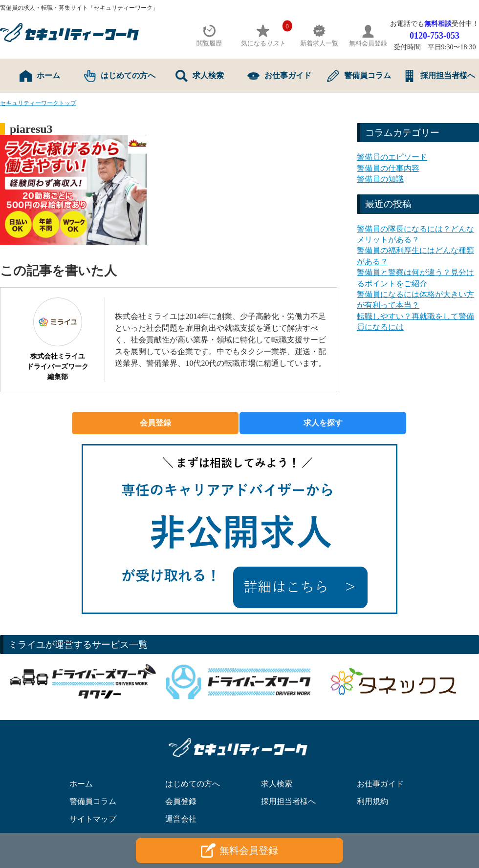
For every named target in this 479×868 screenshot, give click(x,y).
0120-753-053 (435, 36)
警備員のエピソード (392, 157)
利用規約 (372, 801)
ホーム (40, 76)
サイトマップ (93, 819)
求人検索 (200, 76)
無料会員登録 (239, 850)
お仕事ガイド (279, 76)
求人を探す (323, 423)
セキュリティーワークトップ (38, 103)
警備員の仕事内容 (388, 168)
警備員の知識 (380, 179)
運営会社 (181, 819)
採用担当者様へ (439, 76)
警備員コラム (359, 76)
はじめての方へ (120, 76)
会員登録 (155, 423)
